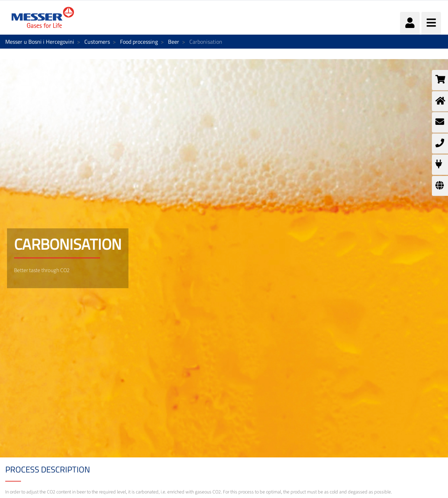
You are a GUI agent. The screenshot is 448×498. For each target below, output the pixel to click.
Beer (174, 42)
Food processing (139, 42)
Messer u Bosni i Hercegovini (40, 42)
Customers (97, 42)
